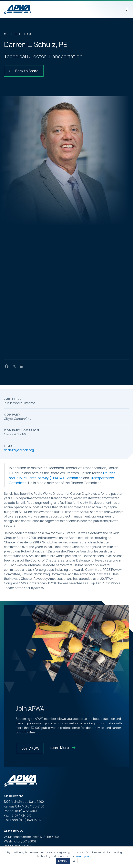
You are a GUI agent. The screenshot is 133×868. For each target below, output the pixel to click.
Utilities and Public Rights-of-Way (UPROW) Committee (62, 475)
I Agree (63, 861)
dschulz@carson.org (19, 450)
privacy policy (83, 856)
